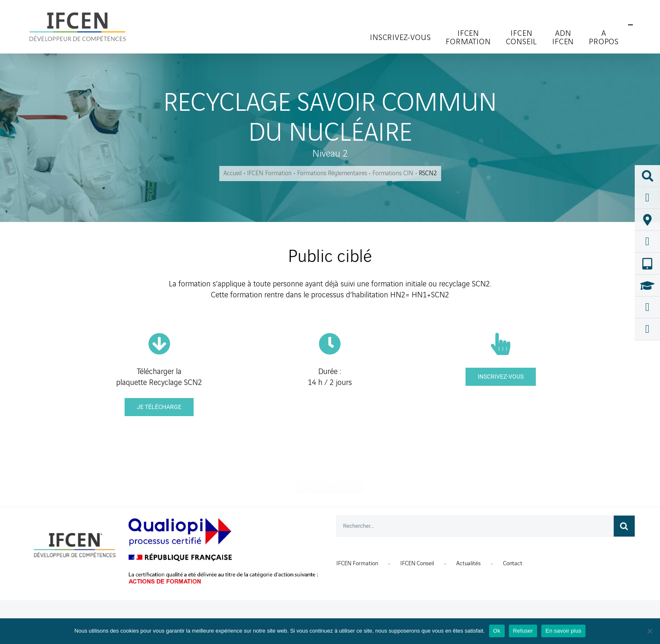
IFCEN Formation (357, 563)
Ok (497, 631)
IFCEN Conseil (417, 563)
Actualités (468, 563)
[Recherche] (624, 526)
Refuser (523, 631)
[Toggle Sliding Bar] (631, 25)
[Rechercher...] (475, 526)
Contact (513, 563)
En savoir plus (563, 631)
